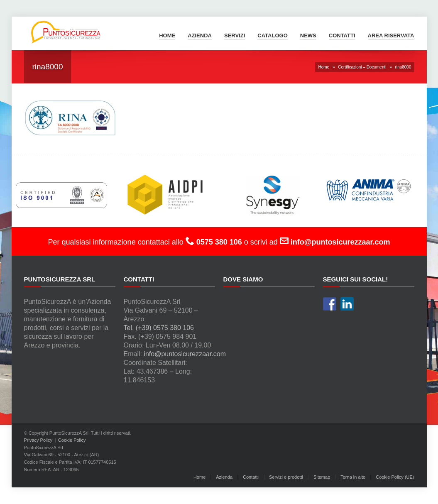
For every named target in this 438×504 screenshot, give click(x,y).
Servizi (235, 35)
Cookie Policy (72, 440)
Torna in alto (353, 477)
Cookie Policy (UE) (395, 477)
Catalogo (272, 35)
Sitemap (322, 477)
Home (167, 35)
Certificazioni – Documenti (362, 67)
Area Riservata (391, 35)
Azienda (200, 35)
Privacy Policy (38, 440)
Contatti (342, 35)
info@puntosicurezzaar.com (185, 354)
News (308, 35)
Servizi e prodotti (286, 477)
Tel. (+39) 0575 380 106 (159, 328)
